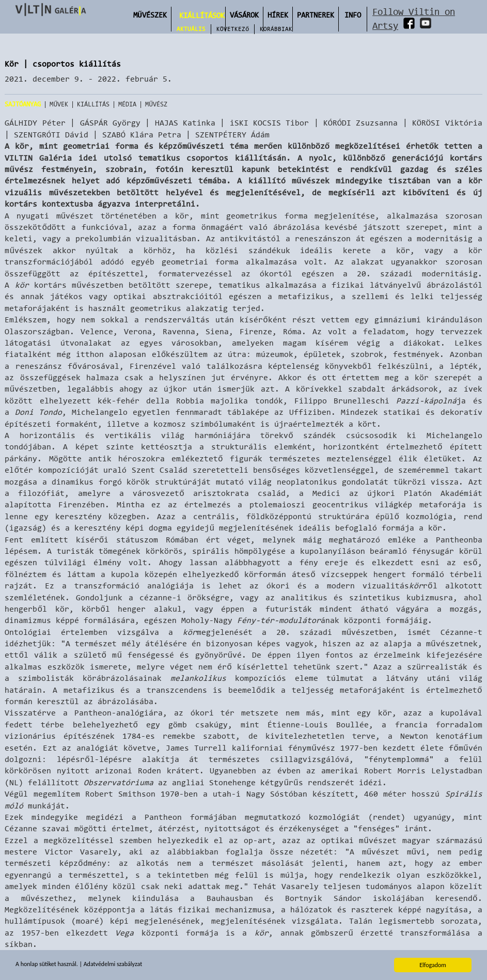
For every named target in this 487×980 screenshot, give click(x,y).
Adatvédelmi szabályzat (113, 965)
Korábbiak (276, 29)
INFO (353, 15)
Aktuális (191, 29)
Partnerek (316, 15)
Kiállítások (202, 15)
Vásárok (244, 15)
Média (127, 104)
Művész (156, 104)
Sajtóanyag (23, 104)
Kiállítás (93, 104)
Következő (233, 29)
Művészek (150, 15)
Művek (59, 104)
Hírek (278, 15)
